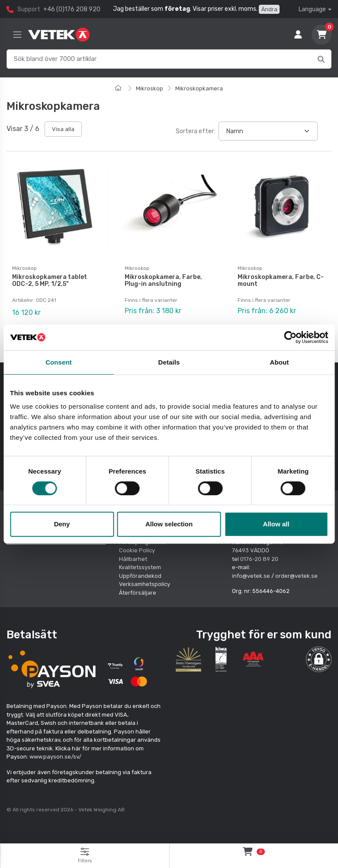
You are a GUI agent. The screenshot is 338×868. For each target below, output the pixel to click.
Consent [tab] (59, 362)
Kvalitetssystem (140, 567)
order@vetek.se (296, 575)
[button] (319, 658)
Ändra (269, 9)
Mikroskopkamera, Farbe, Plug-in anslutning (163, 281)
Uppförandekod (140, 575)
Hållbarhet (133, 558)
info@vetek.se (251, 575)
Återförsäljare (138, 592)
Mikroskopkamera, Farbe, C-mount (281, 281)
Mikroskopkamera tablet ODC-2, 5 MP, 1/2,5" (50, 281)
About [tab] (280, 362)
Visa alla (63, 129)
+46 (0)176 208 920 (72, 9)
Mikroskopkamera (199, 88)
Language (312, 9)
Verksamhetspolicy (145, 584)
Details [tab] (169, 362)
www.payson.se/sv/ (55, 756)
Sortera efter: (195, 131)
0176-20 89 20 (259, 558)
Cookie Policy (137, 550)
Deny (62, 524)
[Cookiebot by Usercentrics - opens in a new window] (290, 337)
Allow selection (169, 524)
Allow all (276, 524)
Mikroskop (150, 88)
